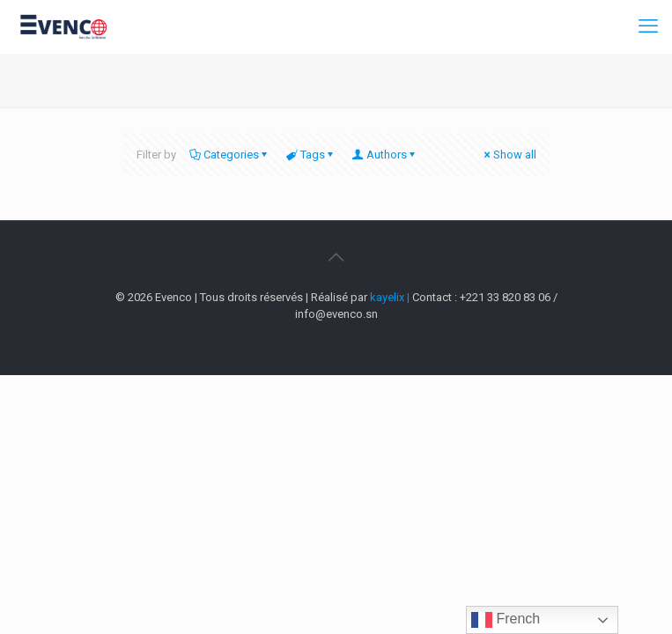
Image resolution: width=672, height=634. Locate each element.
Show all (509, 155)
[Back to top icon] (336, 257)
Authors (385, 155)
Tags (311, 155)
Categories (230, 155)
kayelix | (391, 297)
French (506, 620)
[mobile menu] (648, 26)
